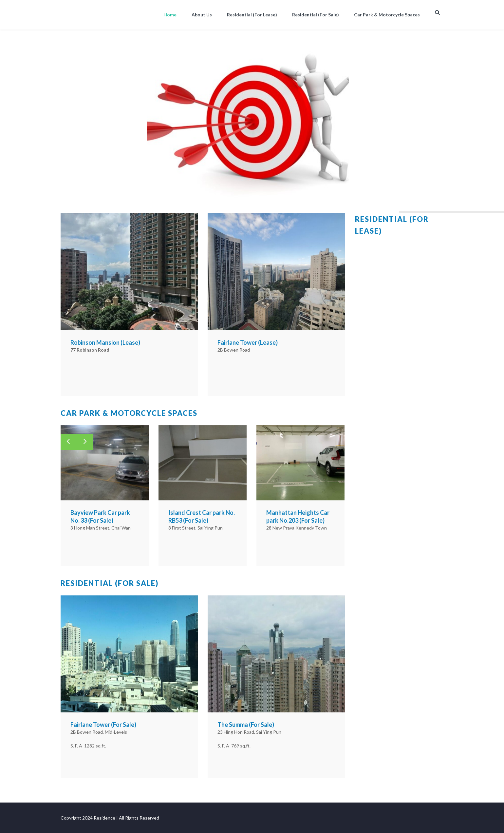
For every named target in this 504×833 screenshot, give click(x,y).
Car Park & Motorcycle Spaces (387, 15)
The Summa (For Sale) (246, 725)
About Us (202, 15)
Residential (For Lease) (252, 15)
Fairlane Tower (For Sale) (103, 725)
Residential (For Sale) (316, 15)
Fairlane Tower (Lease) (248, 342)
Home (170, 15)
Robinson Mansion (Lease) (105, 342)
